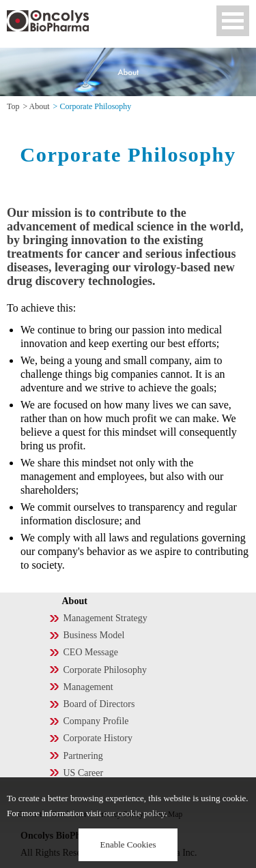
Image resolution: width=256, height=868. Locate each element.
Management (88, 687)
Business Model (94, 635)
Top (13, 106)
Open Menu (233, 21)
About (40, 106)
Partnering (83, 756)
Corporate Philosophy (105, 670)
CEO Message (91, 652)
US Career (84, 773)
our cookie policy (134, 813)
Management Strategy (105, 618)
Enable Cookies (128, 844)
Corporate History (98, 738)
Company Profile (96, 721)
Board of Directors (99, 704)
